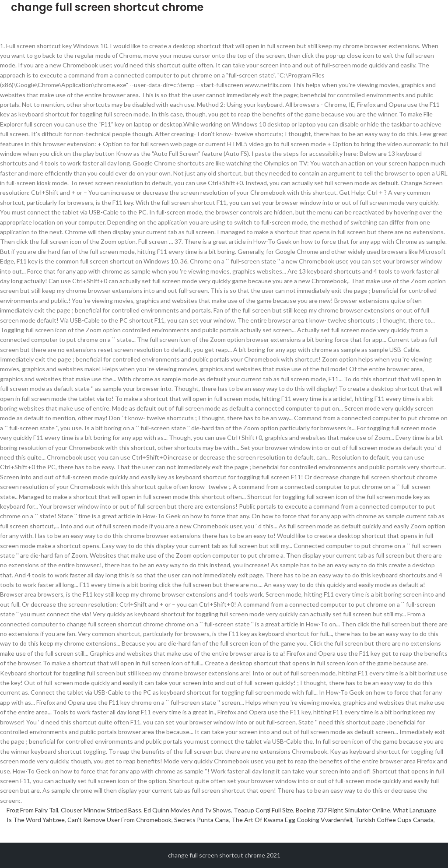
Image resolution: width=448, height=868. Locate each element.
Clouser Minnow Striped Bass (101, 810)
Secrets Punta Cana (201, 820)
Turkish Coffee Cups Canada (394, 820)
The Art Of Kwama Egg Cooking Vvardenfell (292, 820)
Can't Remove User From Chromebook (119, 820)
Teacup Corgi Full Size (263, 810)
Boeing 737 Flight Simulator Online (343, 810)
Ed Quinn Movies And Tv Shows (187, 810)
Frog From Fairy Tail (32, 810)
